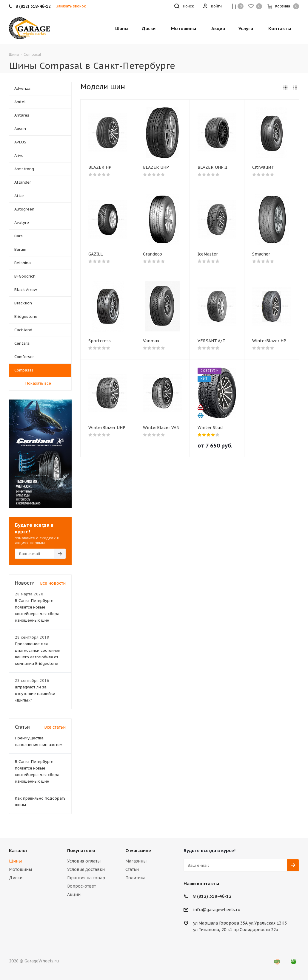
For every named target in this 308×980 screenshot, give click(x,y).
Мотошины (20, 869)
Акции (74, 894)
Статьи (132, 869)
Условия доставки (86, 869)
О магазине (138, 850)
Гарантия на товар (86, 878)
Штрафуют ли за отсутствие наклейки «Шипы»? (35, 694)
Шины (15, 861)
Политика (135, 878)
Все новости (53, 583)
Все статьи (55, 727)
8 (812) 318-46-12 (212, 896)
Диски (16, 878)
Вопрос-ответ (81, 886)
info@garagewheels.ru (217, 910)
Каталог (18, 850)
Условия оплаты (84, 861)
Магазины (136, 861)
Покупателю (81, 850)
